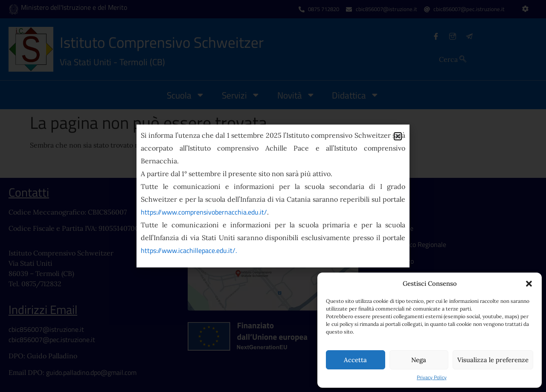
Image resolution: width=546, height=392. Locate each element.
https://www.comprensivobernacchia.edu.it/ (204, 212)
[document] (273, 196)
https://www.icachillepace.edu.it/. (189, 250)
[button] (529, 284)
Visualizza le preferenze (493, 360)
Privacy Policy (432, 377)
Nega (419, 360)
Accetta (355, 360)
